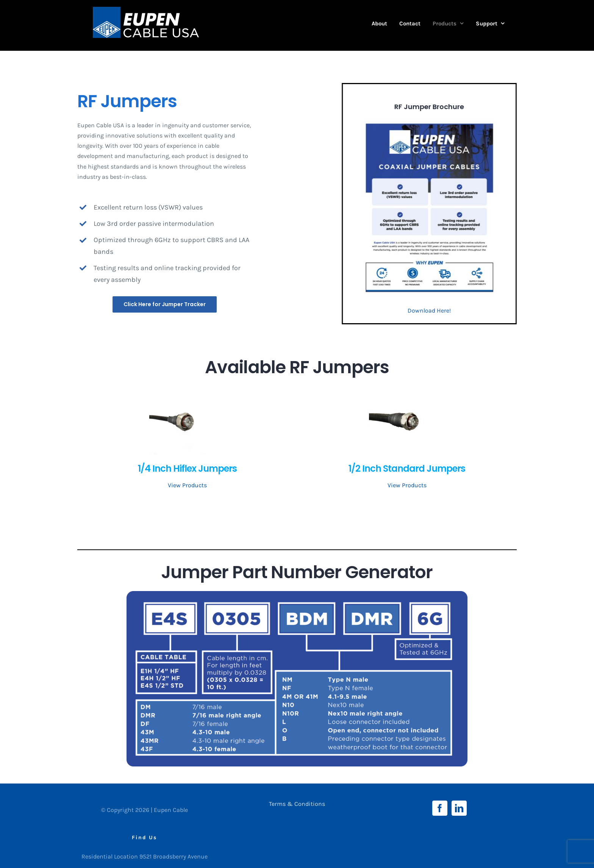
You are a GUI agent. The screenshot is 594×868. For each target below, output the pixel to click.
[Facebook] (440, 808)
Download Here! (430, 310)
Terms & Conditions (297, 804)
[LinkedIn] (459, 808)
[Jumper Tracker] (165, 304)
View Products (187, 485)
